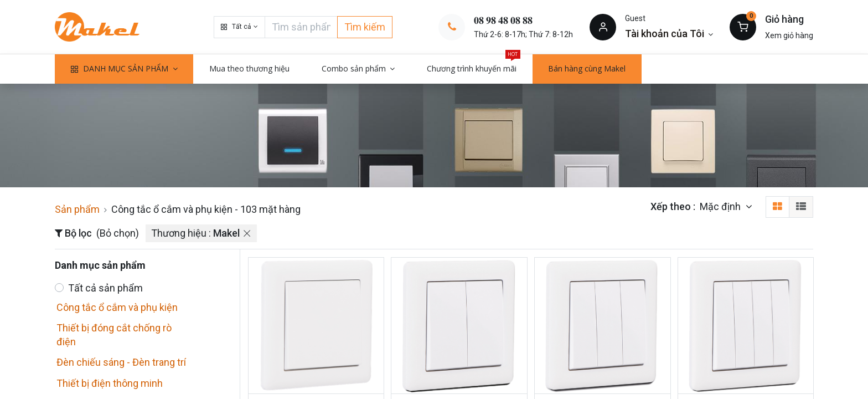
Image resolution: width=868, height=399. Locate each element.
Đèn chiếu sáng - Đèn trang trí (121, 362)
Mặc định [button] (721, 206)
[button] (239, 27)
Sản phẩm (77, 209)
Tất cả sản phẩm (105, 288)
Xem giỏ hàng (789, 35)
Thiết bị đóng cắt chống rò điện (114, 335)
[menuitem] (249, 69)
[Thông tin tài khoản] (669, 34)
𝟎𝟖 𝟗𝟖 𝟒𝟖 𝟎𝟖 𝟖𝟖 (503, 20)
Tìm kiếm (365, 27)
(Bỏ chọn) (118, 233)
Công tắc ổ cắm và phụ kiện (117, 307)
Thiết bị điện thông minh (110, 383)
